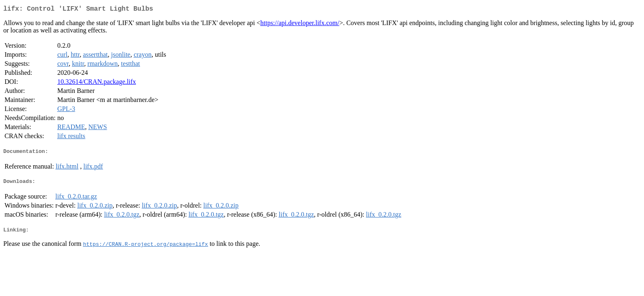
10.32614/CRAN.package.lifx (97, 83)
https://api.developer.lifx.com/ (300, 24)
